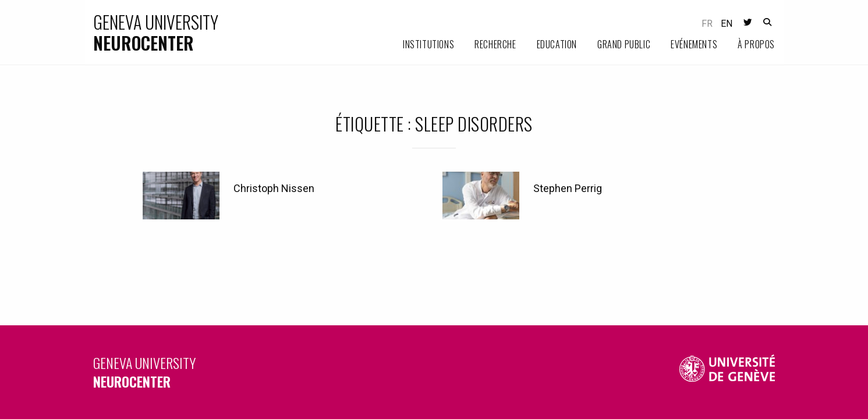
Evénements (694, 44)
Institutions (428, 44)
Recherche (495, 44)
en (727, 24)
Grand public (624, 44)
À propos (756, 44)
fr (707, 24)
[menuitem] (418, 45)
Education (557, 44)
